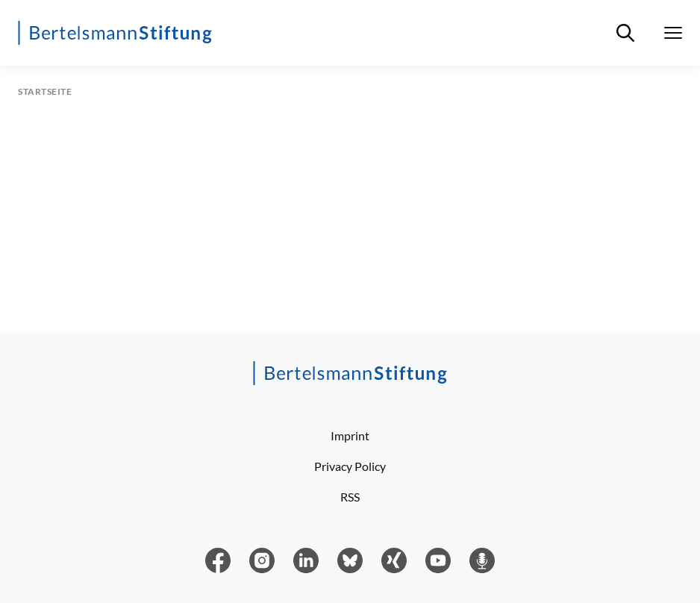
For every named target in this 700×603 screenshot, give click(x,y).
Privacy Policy (350, 466)
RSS (350, 497)
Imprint (350, 435)
